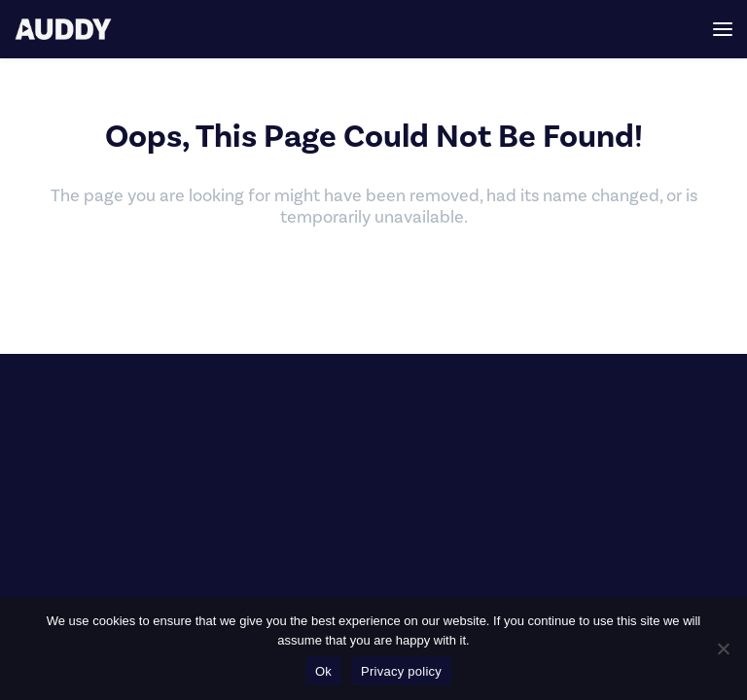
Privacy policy (401, 671)
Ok (323, 671)
